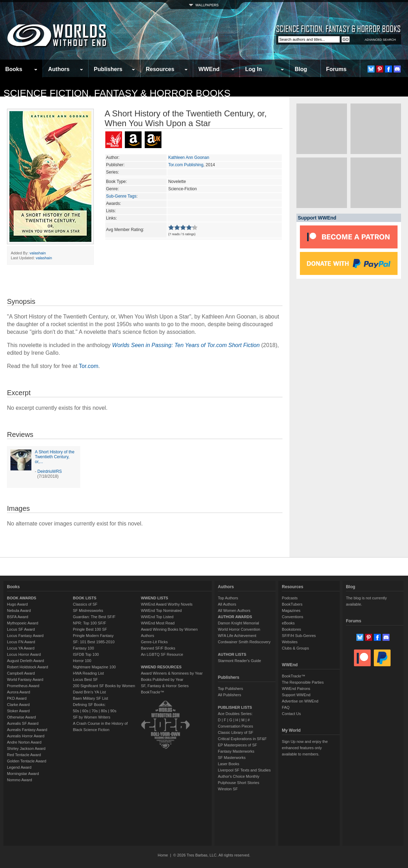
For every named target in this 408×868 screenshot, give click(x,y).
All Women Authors (234, 610)
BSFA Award (18, 617)
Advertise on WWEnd (300, 701)
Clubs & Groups (295, 648)
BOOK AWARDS (22, 598)
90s (113, 711)
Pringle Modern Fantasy (93, 636)
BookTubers (292, 604)
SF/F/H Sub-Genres (299, 636)
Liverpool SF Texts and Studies (244, 770)
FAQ (286, 707)
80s (104, 711)
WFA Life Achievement (237, 636)
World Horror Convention (239, 629)
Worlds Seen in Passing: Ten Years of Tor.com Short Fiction (186, 345)
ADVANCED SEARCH (380, 40)
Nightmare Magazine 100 (94, 667)
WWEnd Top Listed (157, 617)
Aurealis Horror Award (26, 736)
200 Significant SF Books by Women (104, 686)
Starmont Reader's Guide (240, 661)
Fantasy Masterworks (236, 751)
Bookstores (291, 629)
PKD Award (17, 698)
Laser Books (229, 764)
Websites (290, 642)
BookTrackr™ (153, 692)
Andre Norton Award (24, 742)
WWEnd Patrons (296, 689)
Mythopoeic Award (23, 623)
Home (163, 855)
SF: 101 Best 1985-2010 (94, 642)
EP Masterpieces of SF (237, 745)
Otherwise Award (21, 717)
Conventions (292, 617)
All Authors (227, 604)
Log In (254, 69)
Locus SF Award (21, 629)
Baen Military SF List (90, 698)
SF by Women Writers (92, 717)
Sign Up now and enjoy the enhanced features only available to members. (305, 748)
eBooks (288, 623)
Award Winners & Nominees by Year (172, 673)
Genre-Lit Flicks (154, 642)
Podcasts (290, 598)
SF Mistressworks (88, 610)
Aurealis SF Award (23, 723)
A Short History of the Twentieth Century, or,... (55, 457)
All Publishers (230, 695)
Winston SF (228, 789)
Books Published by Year (162, 679)
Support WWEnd (296, 695)
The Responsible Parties (303, 682)
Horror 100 (82, 661)
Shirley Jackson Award (26, 748)
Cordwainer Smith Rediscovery (244, 642)
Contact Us (291, 714)
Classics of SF (85, 604)
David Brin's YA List (89, 692)
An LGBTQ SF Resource (162, 654)
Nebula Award (19, 610)
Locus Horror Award (24, 654)
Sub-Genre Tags (121, 196)
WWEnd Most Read (158, 623)
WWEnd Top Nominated (161, 610)
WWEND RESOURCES (161, 667)
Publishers (108, 69)
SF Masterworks (232, 758)
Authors (59, 69)
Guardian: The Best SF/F (94, 617)
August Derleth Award (25, 661)
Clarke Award (18, 705)
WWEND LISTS (154, 598)
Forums (336, 69)
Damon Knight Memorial (239, 623)
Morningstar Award (23, 774)
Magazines (291, 610)
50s (76, 711)
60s (85, 711)
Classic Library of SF (236, 732)
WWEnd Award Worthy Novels (167, 604)
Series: (112, 172)
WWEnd (209, 69)
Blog (301, 69)
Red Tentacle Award (24, 755)
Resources (160, 69)
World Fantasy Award (25, 679)
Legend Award (19, 767)
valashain (38, 253)
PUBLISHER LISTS (235, 707)
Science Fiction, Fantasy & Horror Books (117, 93)
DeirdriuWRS (50, 471)
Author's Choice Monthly (239, 776)
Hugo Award (17, 604)
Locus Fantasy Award (25, 636)
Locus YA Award (21, 648)
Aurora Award (18, 692)
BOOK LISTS (85, 598)
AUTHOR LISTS (232, 654)
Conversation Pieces (236, 726)
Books (14, 69)
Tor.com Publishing (186, 165)
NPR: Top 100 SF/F (89, 623)
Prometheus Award (23, 686)
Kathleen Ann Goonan (188, 158)
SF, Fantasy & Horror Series (165, 686)
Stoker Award (18, 711)
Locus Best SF (85, 679)
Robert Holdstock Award (28, 667)
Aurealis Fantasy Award (27, 730)
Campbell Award (21, 673)
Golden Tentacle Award (27, 761)
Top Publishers (231, 689)
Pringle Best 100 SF (90, 629)
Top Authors (228, 598)
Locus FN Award (21, 642)
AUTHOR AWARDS (235, 617)
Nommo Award (20, 780)
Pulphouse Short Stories (239, 783)
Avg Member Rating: (125, 230)
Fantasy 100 (84, 648)
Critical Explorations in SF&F (242, 739)
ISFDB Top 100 (86, 654)
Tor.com (89, 366)
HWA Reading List (88, 673)
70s (95, 711)
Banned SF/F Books (158, 648)
